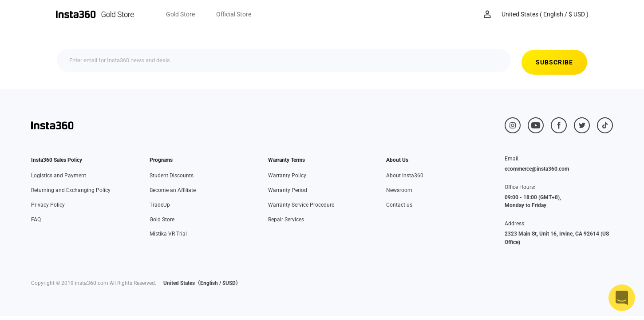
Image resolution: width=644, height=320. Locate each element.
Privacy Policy (48, 205)
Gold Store (162, 220)
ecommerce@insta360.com (537, 169)
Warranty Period (288, 190)
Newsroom (399, 190)
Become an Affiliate (173, 190)
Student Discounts (172, 176)
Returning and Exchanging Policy (71, 190)
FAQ (36, 220)
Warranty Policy (287, 176)
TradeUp (160, 205)
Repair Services (286, 220)
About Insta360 (405, 176)
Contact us (399, 205)
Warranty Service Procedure (301, 205)
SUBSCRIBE (452, 62)
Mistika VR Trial (168, 234)
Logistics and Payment (59, 176)
